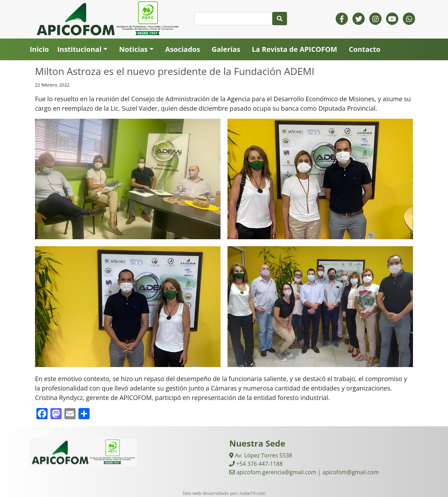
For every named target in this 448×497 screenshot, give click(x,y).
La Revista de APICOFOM (294, 49)
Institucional (79, 49)
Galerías (226, 49)
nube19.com (253, 493)
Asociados (183, 49)
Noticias (133, 49)
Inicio (39, 49)
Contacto (364, 49)
